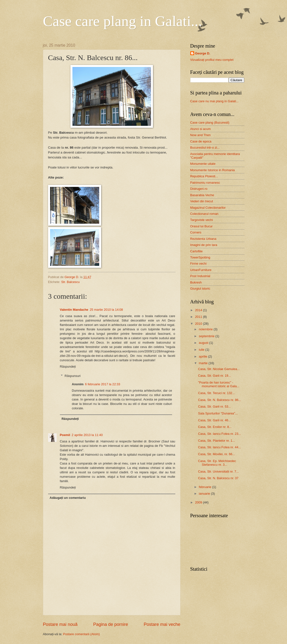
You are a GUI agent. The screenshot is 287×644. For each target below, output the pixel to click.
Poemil (65, 435)
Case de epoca (201, 141)
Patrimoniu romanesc (205, 183)
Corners (196, 232)
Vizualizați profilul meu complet (212, 60)
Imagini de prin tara (204, 245)
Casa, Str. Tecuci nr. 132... (217, 393)
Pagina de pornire (110, 624)
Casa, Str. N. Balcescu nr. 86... (220, 400)
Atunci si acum (201, 129)
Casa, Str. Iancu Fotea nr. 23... (220, 434)
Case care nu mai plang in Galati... (215, 101)
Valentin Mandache (74, 310)
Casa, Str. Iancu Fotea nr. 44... (220, 447)
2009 (199, 502)
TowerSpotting (200, 257)
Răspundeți (68, 367)
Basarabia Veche (202, 195)
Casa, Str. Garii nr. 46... (215, 420)
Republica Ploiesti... (204, 176)
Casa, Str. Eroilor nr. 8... (215, 427)
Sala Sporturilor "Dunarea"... (218, 413)
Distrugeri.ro (199, 189)
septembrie (207, 336)
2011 (199, 317)
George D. (203, 53)
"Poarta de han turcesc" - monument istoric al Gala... (219, 384)
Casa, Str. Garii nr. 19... (215, 376)
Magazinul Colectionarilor (208, 208)
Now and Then (201, 135)
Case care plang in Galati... (123, 21)
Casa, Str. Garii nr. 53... (215, 406)
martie (204, 363)
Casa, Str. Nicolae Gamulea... (219, 369)
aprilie (204, 356)
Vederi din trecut (202, 201)
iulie (202, 350)
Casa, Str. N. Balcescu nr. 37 (218, 478)
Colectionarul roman (204, 214)
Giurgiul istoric (200, 289)
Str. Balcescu (70, 282)
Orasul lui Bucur (202, 226)
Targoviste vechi (202, 220)
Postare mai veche (162, 624)
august (204, 343)
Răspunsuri (73, 376)
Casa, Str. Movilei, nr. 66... (217, 454)
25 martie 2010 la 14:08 (106, 310)
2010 (199, 324)
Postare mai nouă (60, 624)
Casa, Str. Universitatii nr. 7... (219, 471)
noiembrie (206, 329)
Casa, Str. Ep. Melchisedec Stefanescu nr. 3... (217, 463)
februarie (205, 487)
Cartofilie (197, 251)
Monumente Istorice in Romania (213, 170)
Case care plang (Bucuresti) (210, 122)
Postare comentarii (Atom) (82, 634)
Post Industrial (200, 276)
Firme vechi (198, 264)
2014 (199, 310)
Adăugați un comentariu (68, 498)
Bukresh (196, 282)
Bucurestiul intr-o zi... (205, 148)
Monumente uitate (203, 164)
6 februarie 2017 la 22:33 (102, 384)
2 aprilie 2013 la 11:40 (87, 435)
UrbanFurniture (201, 270)
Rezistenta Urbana (203, 239)
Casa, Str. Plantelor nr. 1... (217, 441)
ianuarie (205, 494)
